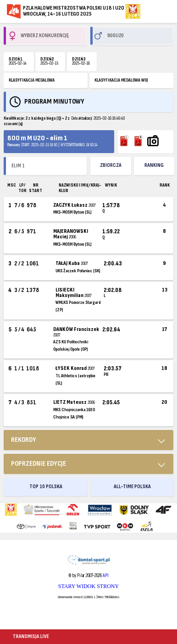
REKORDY (24, 440)
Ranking (154, 165)
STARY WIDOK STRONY (88, 586)
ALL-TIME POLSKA (132, 487)
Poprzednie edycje (39, 464)
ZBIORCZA (111, 165)
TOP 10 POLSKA (46, 487)
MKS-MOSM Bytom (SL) (72, 212)
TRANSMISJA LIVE (31, 636)
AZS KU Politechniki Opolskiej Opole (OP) (71, 346)
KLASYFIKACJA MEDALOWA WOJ (121, 80)
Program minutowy (54, 102)
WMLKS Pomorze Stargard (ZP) (78, 306)
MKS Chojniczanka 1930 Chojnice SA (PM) (74, 413)
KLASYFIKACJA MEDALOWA (32, 80)
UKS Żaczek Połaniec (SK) (78, 271)
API (106, 575)
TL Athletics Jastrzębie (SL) (75, 380)
